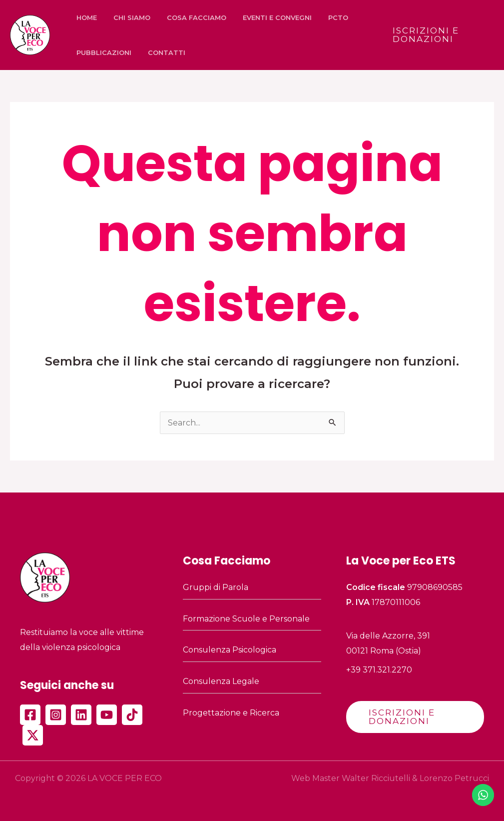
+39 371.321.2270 (379, 670)
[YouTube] (107, 715)
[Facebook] (30, 715)
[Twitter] (33, 735)
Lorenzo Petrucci (454, 778)
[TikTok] (132, 715)
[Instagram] (56, 715)
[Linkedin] (81, 715)
